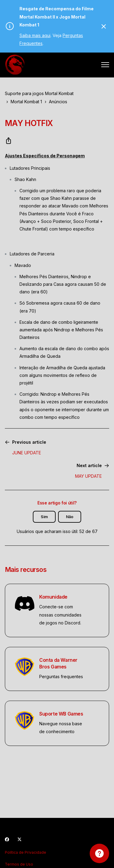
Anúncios (58, 102)
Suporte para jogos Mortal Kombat (39, 93)
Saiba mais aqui (35, 35)
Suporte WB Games (61, 714)
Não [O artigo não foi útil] (70, 517)
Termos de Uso (19, 864)
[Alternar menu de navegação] (105, 65)
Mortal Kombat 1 (26, 102)
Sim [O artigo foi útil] (44, 517)
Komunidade (53, 597)
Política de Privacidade (26, 852)
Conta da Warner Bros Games (58, 663)
